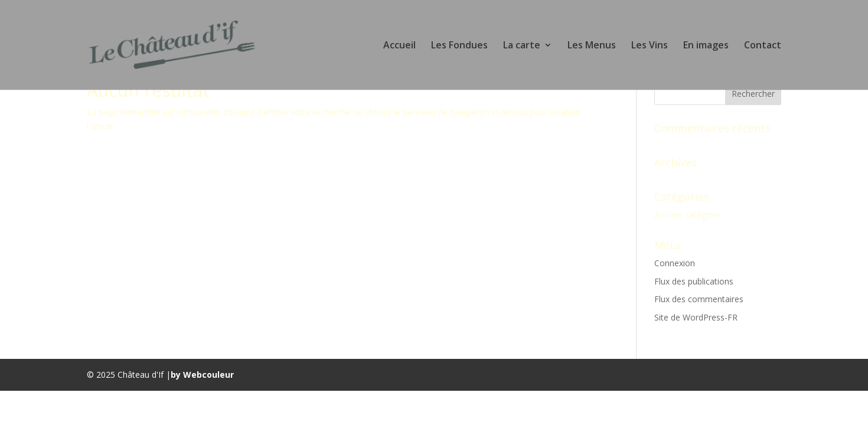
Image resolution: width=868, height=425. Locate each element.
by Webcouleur (202, 375)
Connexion (675, 263)
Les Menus (592, 46)
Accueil (399, 46)
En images (706, 46)
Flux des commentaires (699, 299)
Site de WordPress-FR (696, 317)
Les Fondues (459, 46)
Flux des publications (694, 281)
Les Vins (650, 46)
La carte (522, 46)
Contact (763, 46)
